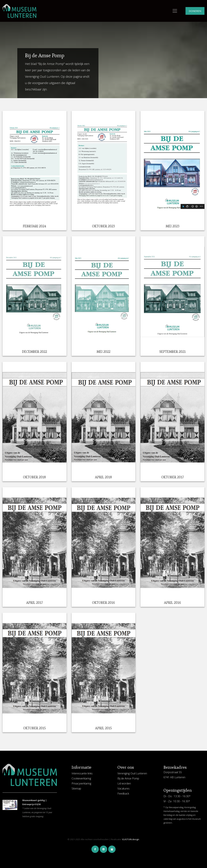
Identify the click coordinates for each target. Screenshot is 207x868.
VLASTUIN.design (131, 839)
